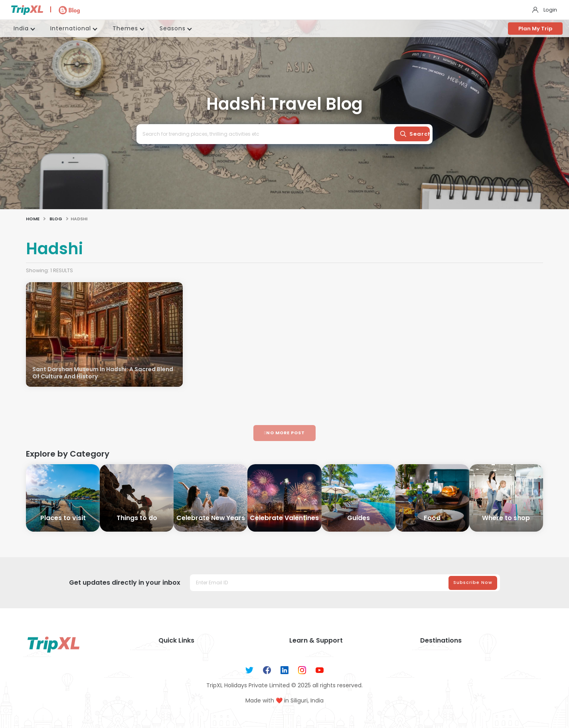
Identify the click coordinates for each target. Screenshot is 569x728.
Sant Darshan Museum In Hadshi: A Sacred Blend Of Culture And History (103, 373)
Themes (125, 28)
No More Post (284, 433)
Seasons (173, 28)
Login (550, 10)
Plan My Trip (535, 29)
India (21, 28)
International (71, 28)
